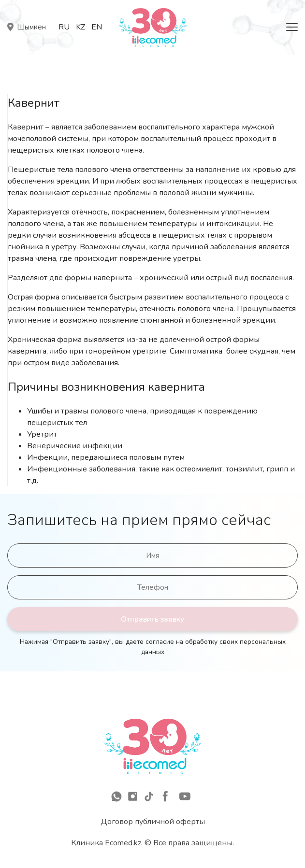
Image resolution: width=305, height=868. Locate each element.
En (97, 27)
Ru (64, 27)
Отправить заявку (152, 619)
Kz (80, 27)
